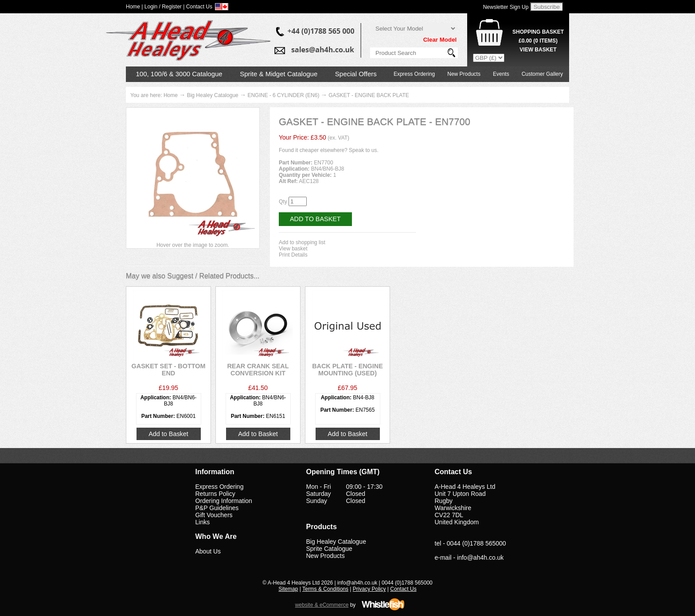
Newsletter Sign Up (506, 7)
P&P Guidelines (217, 508)
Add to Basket (315, 219)
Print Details (293, 255)
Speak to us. (364, 150)
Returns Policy (215, 494)
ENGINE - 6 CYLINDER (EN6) (283, 95)
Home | (134, 7)
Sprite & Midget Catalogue (279, 74)
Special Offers (356, 74)
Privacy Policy (369, 589)
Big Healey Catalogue (213, 95)
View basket (293, 249)
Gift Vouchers (214, 515)
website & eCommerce (322, 605)
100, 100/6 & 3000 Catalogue (179, 74)
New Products (464, 74)
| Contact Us (198, 7)
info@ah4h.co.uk (480, 558)
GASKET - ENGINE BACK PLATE (369, 95)
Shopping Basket (538, 32)
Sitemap (288, 589)
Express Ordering (414, 74)
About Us (208, 551)
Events (501, 74)
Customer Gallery (542, 74)
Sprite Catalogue (329, 549)
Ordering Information (224, 501)
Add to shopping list (302, 242)
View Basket (538, 50)
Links (203, 522)
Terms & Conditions (325, 589)
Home (171, 95)
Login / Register (163, 7)
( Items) (538, 41)
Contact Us (403, 589)
